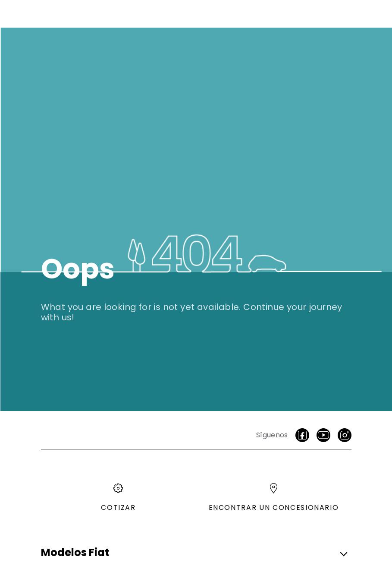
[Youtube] (323, 435)
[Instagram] (345, 435)
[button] (194, 553)
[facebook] (302, 435)
